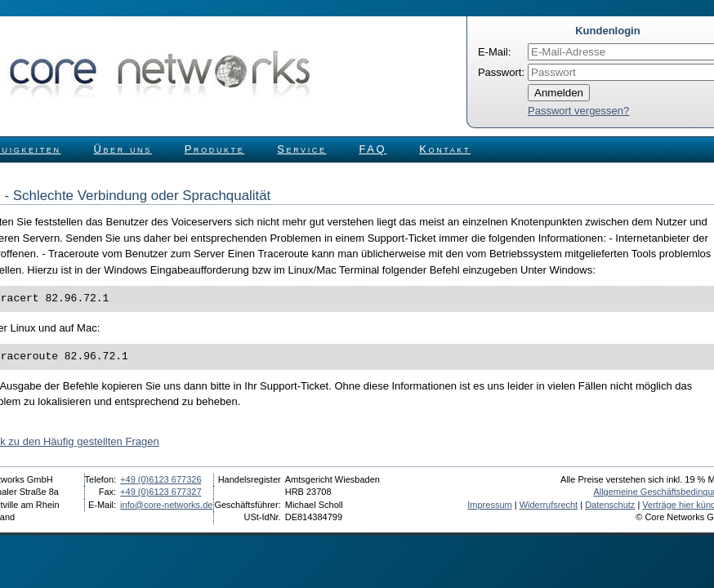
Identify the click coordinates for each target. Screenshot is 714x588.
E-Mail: (494, 52)
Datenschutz (610, 505)
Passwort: (501, 72)
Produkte (214, 149)
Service (301, 149)
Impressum (489, 505)
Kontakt (445, 149)
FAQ (373, 149)
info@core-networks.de (166, 505)
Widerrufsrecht (549, 505)
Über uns (123, 149)
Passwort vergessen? (578, 111)
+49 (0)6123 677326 (161, 479)
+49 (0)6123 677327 (161, 492)
